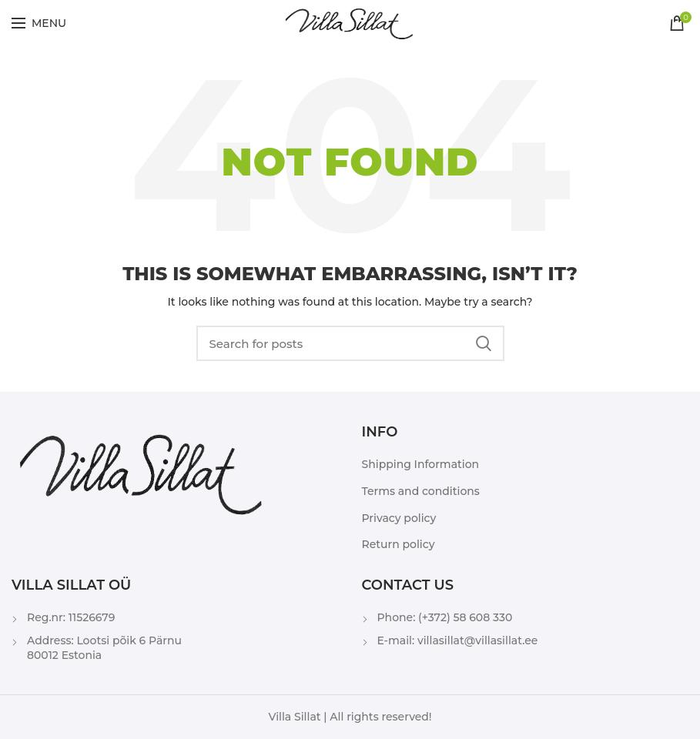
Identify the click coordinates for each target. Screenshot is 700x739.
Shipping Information (421, 464)
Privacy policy (399, 518)
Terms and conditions (421, 491)
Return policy (399, 544)
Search (484, 343)
